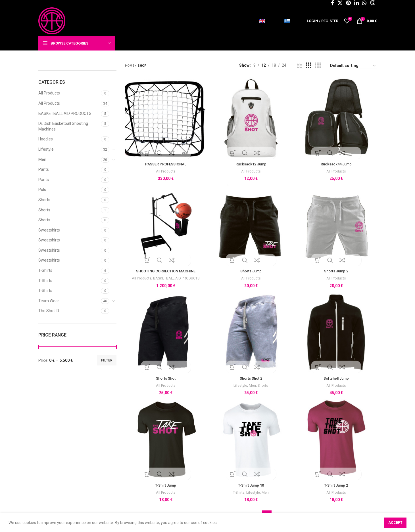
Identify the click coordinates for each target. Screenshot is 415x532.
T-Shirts (45, 270)
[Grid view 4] (318, 65)
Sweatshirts (49, 230)
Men (42, 159)
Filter (107, 360)
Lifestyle (46, 149)
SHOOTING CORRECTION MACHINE (165, 270)
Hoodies (46, 139)
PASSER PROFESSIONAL (165, 163)
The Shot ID (49, 311)
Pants (44, 169)
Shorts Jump (251, 270)
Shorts (44, 200)
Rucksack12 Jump (251, 163)
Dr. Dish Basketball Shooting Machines (63, 126)
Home (130, 66)
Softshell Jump (337, 378)
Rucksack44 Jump (337, 163)
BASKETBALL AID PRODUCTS (65, 113)
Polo (42, 190)
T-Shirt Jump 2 (337, 486)
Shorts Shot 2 (251, 378)
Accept (395, 523)
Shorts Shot (165, 378)
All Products (49, 93)
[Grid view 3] (309, 65)
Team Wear (49, 301)
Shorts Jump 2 (337, 270)
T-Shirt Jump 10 (251, 486)
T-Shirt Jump (165, 486)
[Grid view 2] (300, 65)
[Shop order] (353, 66)
